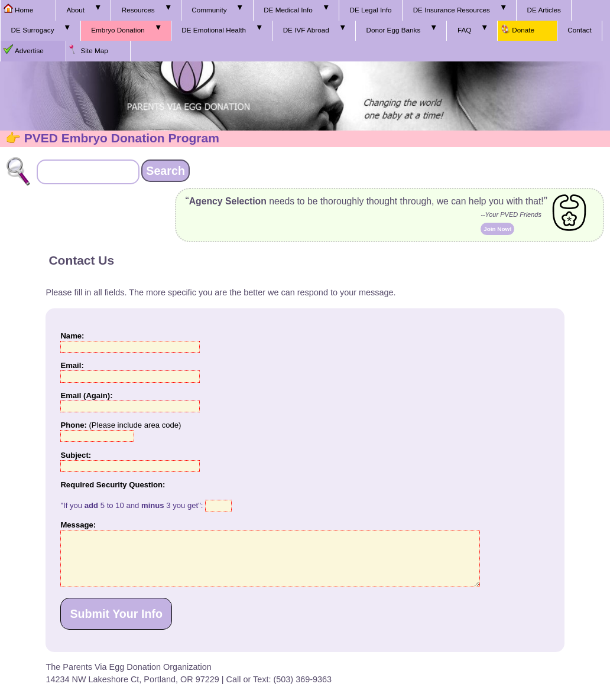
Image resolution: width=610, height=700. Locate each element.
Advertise (29, 51)
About (75, 10)
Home (24, 10)
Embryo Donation (118, 30)
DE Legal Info (370, 10)
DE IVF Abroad (306, 30)
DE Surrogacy (33, 30)
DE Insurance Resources (452, 10)
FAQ (464, 30)
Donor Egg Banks (393, 30)
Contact (579, 30)
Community (209, 10)
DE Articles (544, 10)
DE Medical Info (288, 10)
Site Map (94, 51)
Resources (138, 10)
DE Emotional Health (214, 30)
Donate (523, 30)
